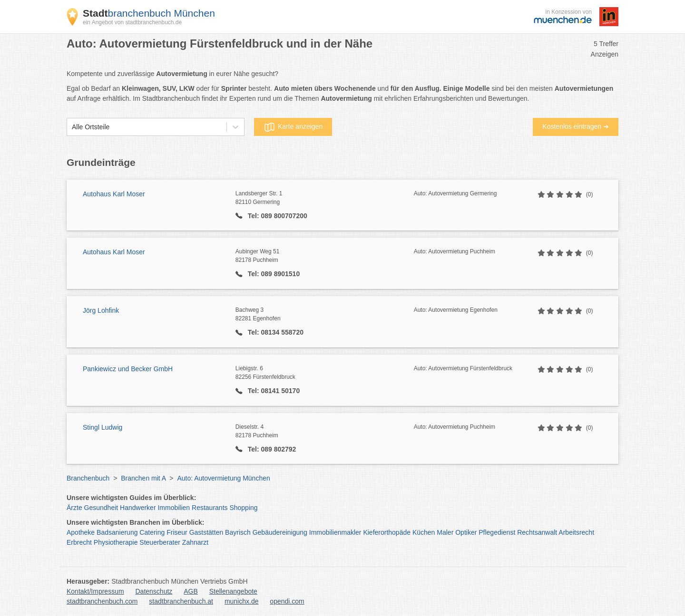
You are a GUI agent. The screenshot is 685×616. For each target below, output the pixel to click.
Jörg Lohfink (101, 310)
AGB (191, 591)
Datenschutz (154, 591)
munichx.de (242, 601)
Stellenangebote (233, 591)
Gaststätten (206, 532)
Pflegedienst (497, 532)
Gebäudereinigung (280, 532)
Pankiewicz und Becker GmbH (128, 369)
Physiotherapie (116, 542)
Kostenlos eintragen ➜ (576, 126)
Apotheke (81, 532)
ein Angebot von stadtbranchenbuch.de (132, 22)
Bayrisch (238, 532)
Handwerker (138, 508)
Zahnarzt (195, 542)
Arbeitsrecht (576, 532)
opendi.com (287, 601)
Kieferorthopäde (387, 532)
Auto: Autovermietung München (223, 478)
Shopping (243, 508)
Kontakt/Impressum (95, 591)
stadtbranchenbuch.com (102, 601)
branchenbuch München (149, 13)
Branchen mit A (143, 478)
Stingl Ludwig (103, 427)
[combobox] (72, 127)
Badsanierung (117, 532)
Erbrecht (79, 542)
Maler (445, 532)
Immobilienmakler (335, 532)
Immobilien (174, 508)
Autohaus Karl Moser (114, 194)
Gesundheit (101, 508)
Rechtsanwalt (537, 532)
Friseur (177, 532)
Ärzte (74, 508)
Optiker (466, 532)
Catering (152, 532)
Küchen (424, 532)
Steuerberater (160, 542)
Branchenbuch (88, 478)
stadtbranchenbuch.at (181, 601)
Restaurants (210, 508)
